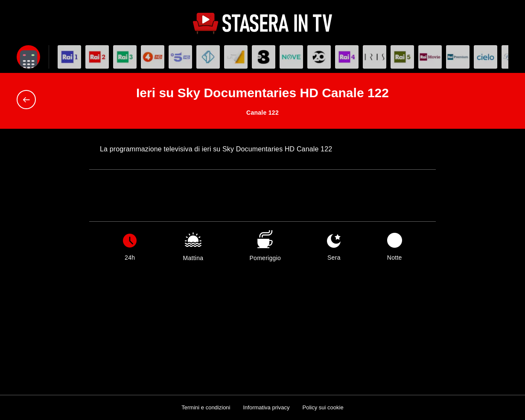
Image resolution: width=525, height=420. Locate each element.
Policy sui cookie (323, 407)
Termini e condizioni (206, 407)
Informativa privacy (266, 407)
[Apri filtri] (28, 57)
